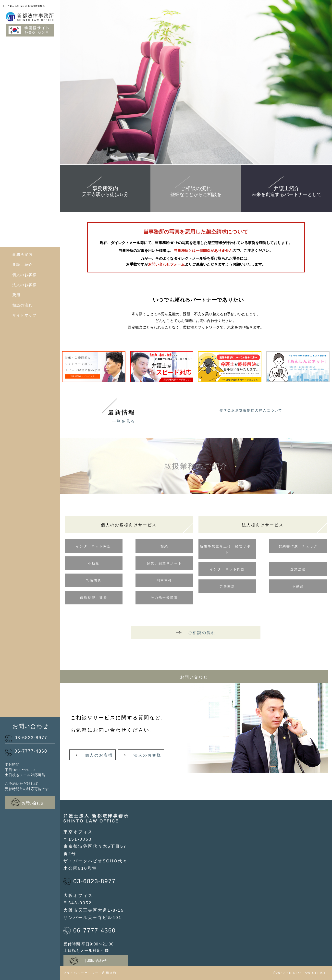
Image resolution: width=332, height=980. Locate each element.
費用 (16, 295)
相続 (164, 546)
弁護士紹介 (22, 264)
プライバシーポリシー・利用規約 (90, 973)
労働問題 (94, 581)
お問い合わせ (28, 802)
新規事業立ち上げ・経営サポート (227, 549)
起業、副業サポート (164, 563)
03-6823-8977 (26, 739)
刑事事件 (164, 581)
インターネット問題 (94, 546)
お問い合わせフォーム (166, 264)
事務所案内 (22, 254)
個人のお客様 (24, 275)
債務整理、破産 (94, 598)
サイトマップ (24, 315)
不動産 (94, 563)
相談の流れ (22, 305)
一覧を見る (124, 421)
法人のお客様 (24, 285)
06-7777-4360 (26, 752)
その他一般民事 (164, 598)
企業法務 (298, 569)
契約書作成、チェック (298, 546)
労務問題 (227, 586)
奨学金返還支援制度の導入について (251, 410)
